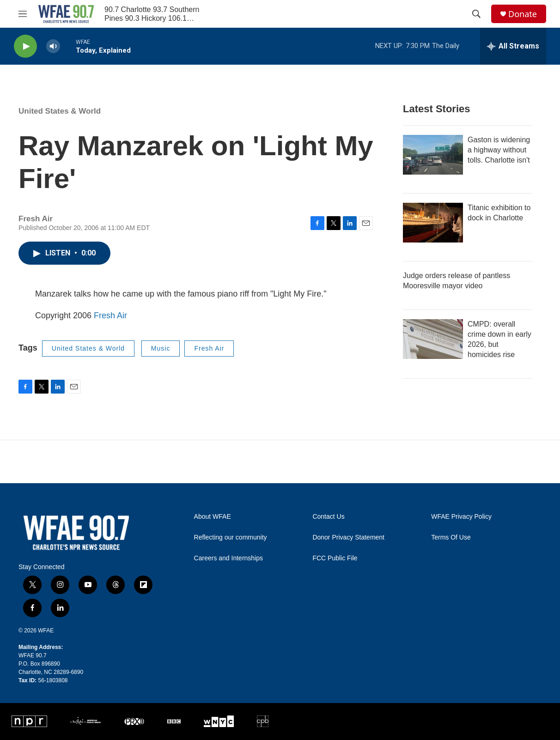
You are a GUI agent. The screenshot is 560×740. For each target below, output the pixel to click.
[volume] (53, 46)
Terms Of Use (451, 537)
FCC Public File (335, 558)
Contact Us (328, 517)
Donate (523, 14)
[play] (25, 46)
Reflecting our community (231, 537)
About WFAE (213, 517)
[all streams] (513, 46)
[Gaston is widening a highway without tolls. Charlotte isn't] (433, 155)
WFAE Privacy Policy (461, 517)
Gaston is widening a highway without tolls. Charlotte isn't (499, 150)
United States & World (60, 111)
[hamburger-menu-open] (23, 14)
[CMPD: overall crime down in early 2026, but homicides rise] (433, 339)
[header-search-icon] (476, 14)
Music (161, 348)
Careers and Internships (228, 558)
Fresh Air (110, 315)
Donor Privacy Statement (348, 537)
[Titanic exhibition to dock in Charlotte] (433, 223)
